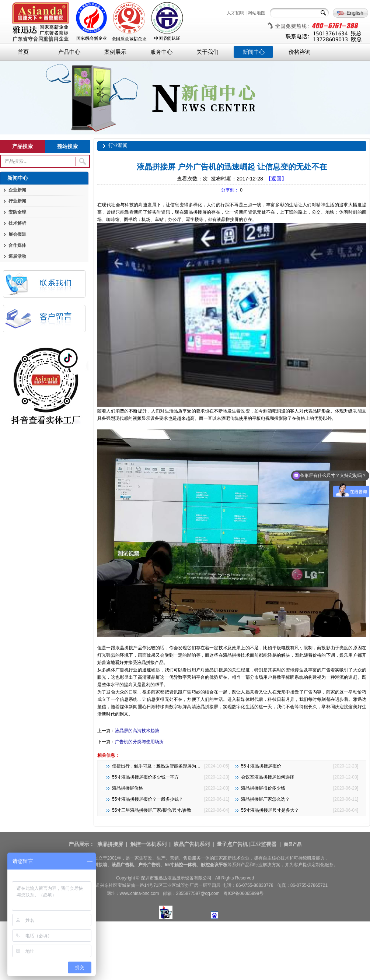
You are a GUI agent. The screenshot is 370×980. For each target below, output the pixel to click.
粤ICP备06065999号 (243, 893)
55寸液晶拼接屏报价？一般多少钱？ (148, 799)
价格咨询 (300, 52)
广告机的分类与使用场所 (139, 742)
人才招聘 (235, 13)
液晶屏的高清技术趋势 (137, 731)
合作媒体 (17, 245)
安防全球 (17, 212)
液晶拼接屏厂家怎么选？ (265, 799)
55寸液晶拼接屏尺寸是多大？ (270, 810)
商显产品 (293, 844)
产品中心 (69, 52)
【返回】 (276, 179)
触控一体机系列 (149, 844)
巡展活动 (17, 256)
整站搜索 (67, 146)
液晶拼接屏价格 (128, 788)
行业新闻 (17, 201)
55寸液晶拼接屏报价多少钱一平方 (145, 777)
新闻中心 (254, 52)
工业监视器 (263, 844)
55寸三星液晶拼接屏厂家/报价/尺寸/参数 (152, 810)
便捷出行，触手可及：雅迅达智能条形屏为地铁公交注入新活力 (174, 766)
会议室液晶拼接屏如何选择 (268, 777)
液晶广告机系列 (192, 844)
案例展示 (115, 52)
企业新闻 (17, 190)
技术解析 (17, 223)
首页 (23, 52)
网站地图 (256, 13)
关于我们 (207, 52)
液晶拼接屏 (110, 844)
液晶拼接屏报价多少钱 (263, 788)
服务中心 (161, 52)
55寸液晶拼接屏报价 (261, 766)
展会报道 (17, 234)
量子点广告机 (232, 844)
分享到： (230, 190)
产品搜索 (22, 146)
